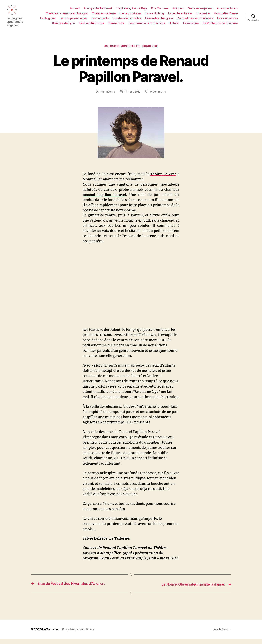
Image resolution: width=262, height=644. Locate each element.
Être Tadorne (160, 11)
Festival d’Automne (92, 26)
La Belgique (48, 21)
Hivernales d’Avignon (159, 21)
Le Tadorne (50, 635)
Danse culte (116, 26)
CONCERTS (150, 51)
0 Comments (158, 97)
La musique (191, 26)
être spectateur (227, 11)
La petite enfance (180, 16)
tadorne (110, 97)
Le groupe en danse (73, 21)
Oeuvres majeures (200, 11)
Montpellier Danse (226, 16)
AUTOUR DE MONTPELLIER (122, 51)
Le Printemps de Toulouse (220, 26)
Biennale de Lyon (63, 26)
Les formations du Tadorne (147, 26)
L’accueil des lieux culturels (195, 21)
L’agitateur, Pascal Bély (132, 11)
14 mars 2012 (132, 97)
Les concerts (100, 21)
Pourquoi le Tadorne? (98, 11)
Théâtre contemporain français (67, 16)
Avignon (178, 11)
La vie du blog (155, 16)
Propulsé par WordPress (79, 635)
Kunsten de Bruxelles (127, 21)
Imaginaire (203, 16)
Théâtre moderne (104, 16)
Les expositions (130, 16)
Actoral (174, 26)
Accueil (75, 11)
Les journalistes (228, 21)
